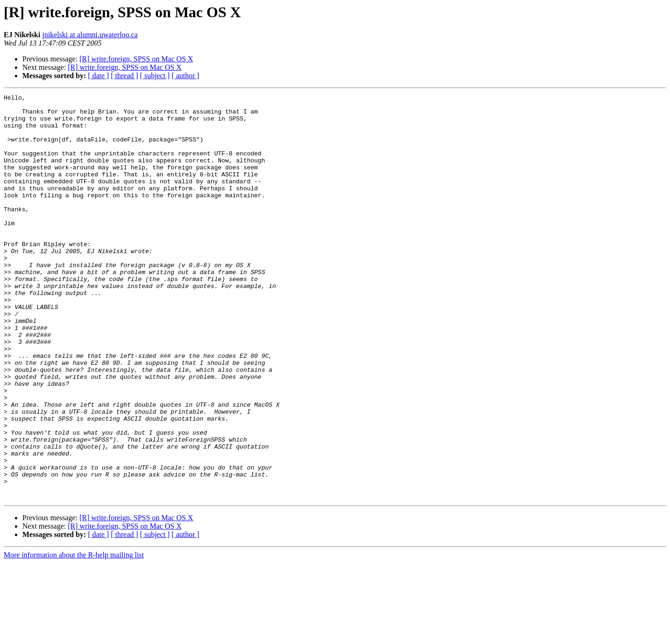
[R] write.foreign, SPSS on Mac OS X (136, 59)
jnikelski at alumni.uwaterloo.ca (90, 35)
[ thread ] (124, 76)
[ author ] (186, 76)
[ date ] (98, 76)
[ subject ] (155, 76)
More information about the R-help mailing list (74, 636)
